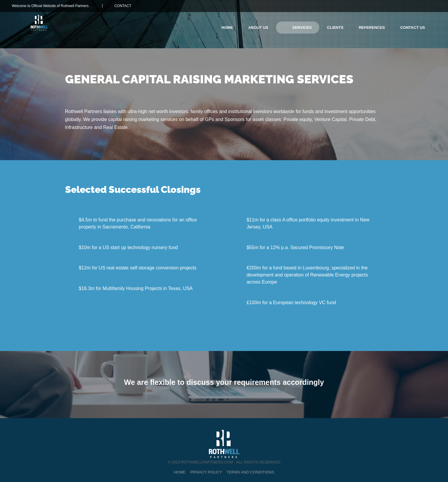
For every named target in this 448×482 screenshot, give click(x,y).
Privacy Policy (206, 472)
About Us (258, 28)
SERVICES (302, 28)
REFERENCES (372, 28)
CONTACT (123, 6)
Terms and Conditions (251, 472)
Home (227, 28)
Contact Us (413, 28)
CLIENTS (335, 28)
